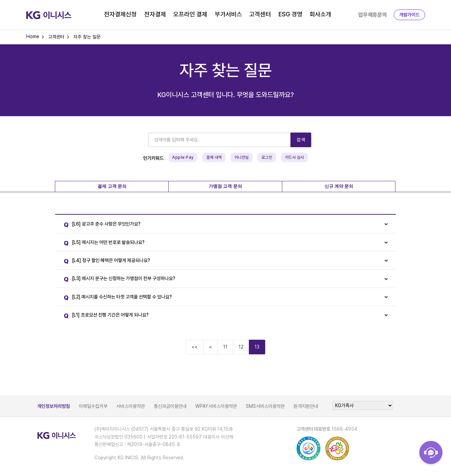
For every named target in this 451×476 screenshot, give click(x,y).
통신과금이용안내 (170, 406)
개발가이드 (409, 15)
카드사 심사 (295, 157)
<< (195, 347)
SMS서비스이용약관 (265, 406)
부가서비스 (228, 14)
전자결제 (155, 14)
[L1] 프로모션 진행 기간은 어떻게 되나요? (104, 316)
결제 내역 (214, 157)
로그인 (267, 157)
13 (257, 347)
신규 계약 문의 (339, 186)
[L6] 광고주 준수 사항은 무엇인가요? (100, 225)
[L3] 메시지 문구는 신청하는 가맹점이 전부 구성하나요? (118, 280)
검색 (301, 140)
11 (225, 347)
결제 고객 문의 (112, 186)
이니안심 (242, 157)
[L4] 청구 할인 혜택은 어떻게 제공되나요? (105, 262)
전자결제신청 (120, 14)
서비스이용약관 (131, 406)
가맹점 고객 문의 (225, 186)
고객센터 (260, 14)
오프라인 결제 (190, 14)
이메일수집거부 (93, 406)
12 (241, 347)
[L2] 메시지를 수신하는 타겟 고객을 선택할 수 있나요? (116, 298)
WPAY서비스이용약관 (216, 406)
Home (33, 36)
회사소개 (320, 14)
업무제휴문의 (373, 15)
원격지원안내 (306, 406)
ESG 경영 (290, 14)
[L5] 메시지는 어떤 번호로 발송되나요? (102, 243)
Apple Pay (183, 157)
